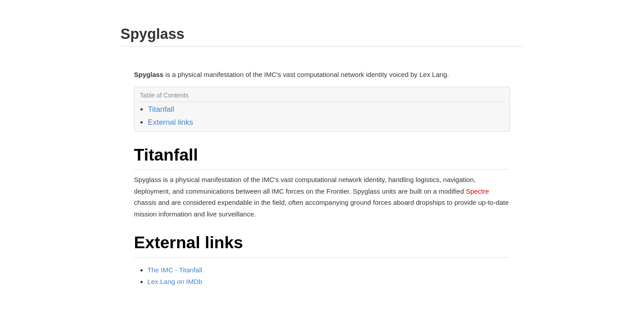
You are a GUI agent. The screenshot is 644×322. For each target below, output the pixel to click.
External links (171, 122)
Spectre (478, 191)
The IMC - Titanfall (175, 270)
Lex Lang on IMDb (175, 282)
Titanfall (161, 109)
